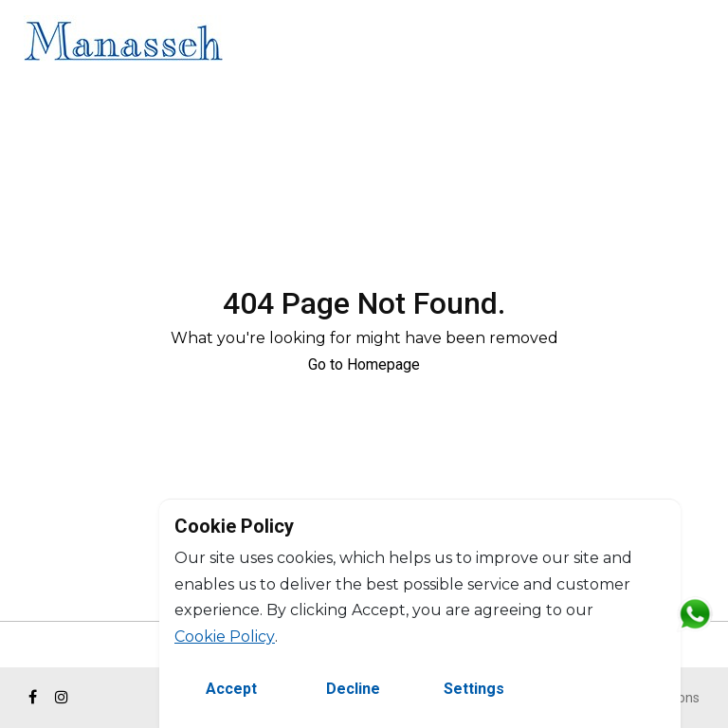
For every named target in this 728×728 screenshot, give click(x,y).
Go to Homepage (364, 364)
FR (697, 44)
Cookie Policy (225, 637)
